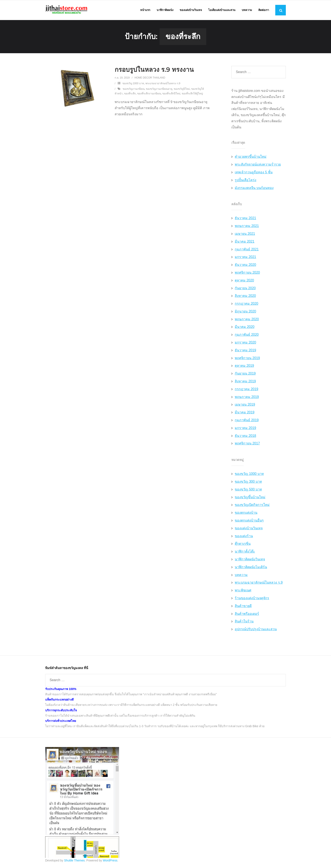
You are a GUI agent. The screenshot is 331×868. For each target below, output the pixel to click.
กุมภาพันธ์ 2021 (247, 250)
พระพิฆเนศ (243, 591)
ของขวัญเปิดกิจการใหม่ (252, 505)
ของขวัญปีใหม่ (182, 89)
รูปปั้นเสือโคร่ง (246, 180)
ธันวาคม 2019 (245, 351)
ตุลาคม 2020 (244, 281)
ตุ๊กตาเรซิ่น (243, 544)
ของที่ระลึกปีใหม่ (171, 94)
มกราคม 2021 (245, 257)
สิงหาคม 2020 (245, 296)
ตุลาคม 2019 (244, 366)
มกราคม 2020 (245, 343)
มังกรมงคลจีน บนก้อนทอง (254, 188)
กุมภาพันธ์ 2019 (247, 420)
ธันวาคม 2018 (245, 436)
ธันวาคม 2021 (245, 219)
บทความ (241, 575)
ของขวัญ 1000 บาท (133, 84)
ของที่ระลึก (130, 94)
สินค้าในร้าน (244, 622)
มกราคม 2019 (245, 428)
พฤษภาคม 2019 (247, 397)
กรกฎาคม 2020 (246, 304)
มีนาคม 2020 (245, 327)
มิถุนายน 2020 (245, 312)
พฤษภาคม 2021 (247, 226)
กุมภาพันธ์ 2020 (247, 335)
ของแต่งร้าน (244, 536)
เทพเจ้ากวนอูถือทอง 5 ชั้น (254, 173)
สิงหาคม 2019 (245, 382)
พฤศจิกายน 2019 (247, 358)
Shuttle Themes (75, 861)
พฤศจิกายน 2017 (247, 444)
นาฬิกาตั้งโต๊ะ (245, 552)
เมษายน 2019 (245, 405)
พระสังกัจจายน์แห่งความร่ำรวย (258, 165)
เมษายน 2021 (245, 234)
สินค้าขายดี (243, 606)
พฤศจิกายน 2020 (247, 273)
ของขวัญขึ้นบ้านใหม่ (250, 498)
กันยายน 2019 (245, 374)
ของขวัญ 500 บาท (248, 490)
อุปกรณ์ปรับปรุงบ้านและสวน (256, 630)
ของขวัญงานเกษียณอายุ (159, 89)
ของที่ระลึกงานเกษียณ (149, 94)
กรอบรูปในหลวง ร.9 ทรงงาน (154, 70)
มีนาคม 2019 (245, 413)
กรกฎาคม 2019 (246, 389)
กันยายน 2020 (245, 289)
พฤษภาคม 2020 (247, 320)
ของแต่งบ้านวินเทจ (249, 529)
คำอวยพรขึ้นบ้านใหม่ (251, 157)
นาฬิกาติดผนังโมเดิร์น (251, 567)
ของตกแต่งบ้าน (246, 513)
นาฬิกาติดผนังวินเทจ (250, 560)
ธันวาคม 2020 (245, 265)
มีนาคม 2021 (245, 242)
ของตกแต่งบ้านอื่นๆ (249, 521)
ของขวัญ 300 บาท (248, 482)
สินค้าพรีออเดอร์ (247, 614)
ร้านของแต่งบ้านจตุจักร (252, 598)
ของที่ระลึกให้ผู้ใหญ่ (192, 94)
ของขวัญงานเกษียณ (134, 89)
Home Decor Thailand (150, 78)
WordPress (110, 861)
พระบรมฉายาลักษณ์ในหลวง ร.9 (163, 84)
